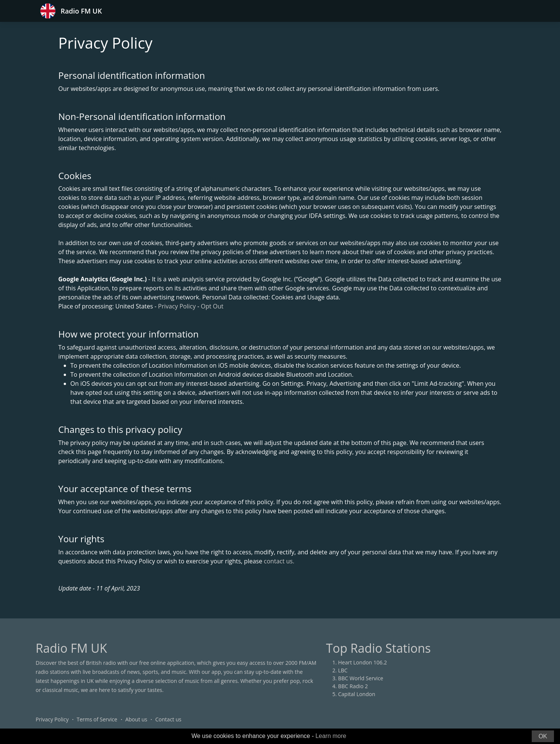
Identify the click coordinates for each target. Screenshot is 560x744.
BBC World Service (361, 678)
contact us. (279, 561)
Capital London (357, 694)
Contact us (168, 719)
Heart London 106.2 (363, 662)
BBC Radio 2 (353, 686)
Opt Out (212, 306)
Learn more (331, 736)
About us (136, 719)
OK (543, 736)
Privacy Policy (177, 306)
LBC (343, 670)
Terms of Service (97, 719)
